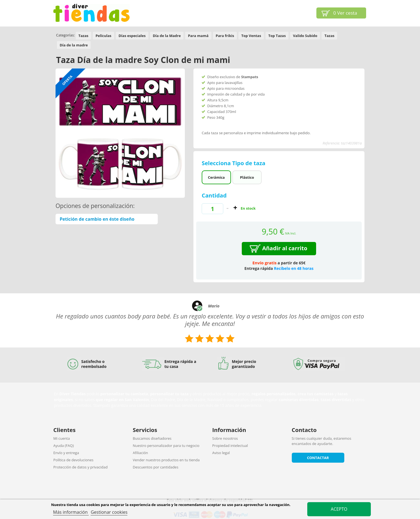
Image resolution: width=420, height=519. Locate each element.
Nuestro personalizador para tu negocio (166, 446)
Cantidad (214, 195)
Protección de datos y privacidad (80, 467)
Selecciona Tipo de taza (234, 163)
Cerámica (216, 177)
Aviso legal (221, 453)
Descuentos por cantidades (156, 467)
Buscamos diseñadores (152, 438)
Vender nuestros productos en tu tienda (166, 460)
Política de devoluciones (73, 460)
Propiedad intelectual (230, 446)
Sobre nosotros (225, 438)
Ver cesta (345, 13)
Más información (71, 512)
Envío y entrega (66, 453)
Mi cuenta (62, 438)
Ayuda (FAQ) (64, 446)
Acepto (339, 509)
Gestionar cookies (109, 512)
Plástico (247, 177)
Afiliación (141, 453)
